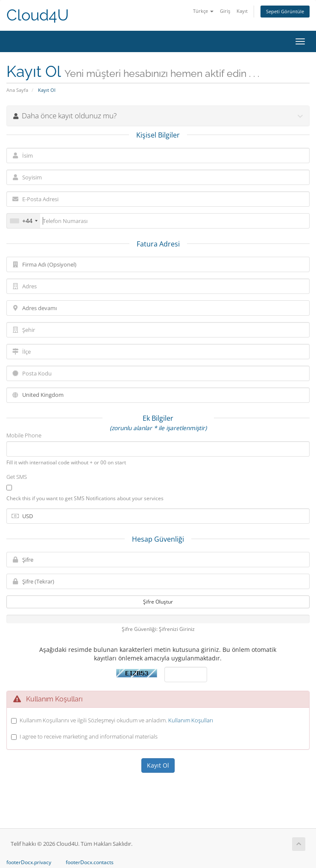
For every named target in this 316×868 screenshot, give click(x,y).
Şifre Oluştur (158, 602)
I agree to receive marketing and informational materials (89, 736)
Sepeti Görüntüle (285, 11)
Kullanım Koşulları (191, 720)
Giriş (225, 11)
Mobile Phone (24, 435)
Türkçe (203, 11)
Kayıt (242, 11)
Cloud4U (38, 15)
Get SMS (17, 477)
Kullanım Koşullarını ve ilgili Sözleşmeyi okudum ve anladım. (116, 720)
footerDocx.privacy (29, 862)
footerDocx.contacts (90, 862)
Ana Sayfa (17, 90)
